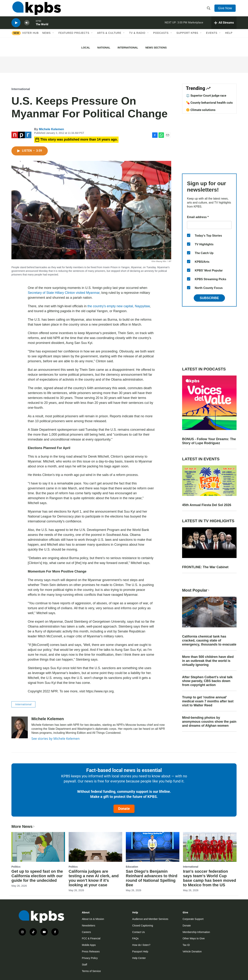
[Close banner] (243, 46)
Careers (86, 932)
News (46, 38)
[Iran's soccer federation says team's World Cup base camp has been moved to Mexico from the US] (210, 847)
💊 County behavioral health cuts (209, 103)
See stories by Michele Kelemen (56, 738)
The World (42, 28)
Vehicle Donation (192, 951)
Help (229, 38)
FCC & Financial (91, 938)
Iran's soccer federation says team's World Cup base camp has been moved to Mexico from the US (210, 878)
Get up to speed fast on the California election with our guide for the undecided (37, 876)
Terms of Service (91, 971)
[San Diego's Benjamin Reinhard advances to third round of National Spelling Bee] (153, 847)
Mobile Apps (89, 945)
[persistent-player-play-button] (16, 26)
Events (212, 38)
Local (86, 48)
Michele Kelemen (51, 129)
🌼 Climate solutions (201, 110)
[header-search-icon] (209, 10)
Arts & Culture (109, 38)
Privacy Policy (90, 958)
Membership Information (196, 932)
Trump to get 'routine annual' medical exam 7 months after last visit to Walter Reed (208, 701)
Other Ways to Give (194, 938)
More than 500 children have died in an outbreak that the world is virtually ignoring (208, 661)
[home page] (36, 10)
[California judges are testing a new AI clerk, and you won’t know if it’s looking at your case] (95, 847)
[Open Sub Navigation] (53, 38)
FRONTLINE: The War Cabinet (205, 567)
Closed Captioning (143, 926)
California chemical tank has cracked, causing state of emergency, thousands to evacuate (209, 640)
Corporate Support (193, 919)
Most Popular (196, 590)
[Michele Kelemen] (20, 727)
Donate (124, 809)
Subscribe (209, 298)
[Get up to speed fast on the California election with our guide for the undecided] (38, 847)
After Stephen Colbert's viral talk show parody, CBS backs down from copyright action (207, 681)
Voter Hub (30, 38)
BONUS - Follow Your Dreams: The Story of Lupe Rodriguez (209, 441)
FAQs (135, 938)
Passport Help (140, 951)
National (104, 48)
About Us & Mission (93, 919)
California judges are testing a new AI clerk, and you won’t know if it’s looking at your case (94, 878)
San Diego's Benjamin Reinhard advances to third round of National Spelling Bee (152, 878)
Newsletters (89, 926)
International (128, 48)
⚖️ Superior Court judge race (206, 96)
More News (23, 826)
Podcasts (161, 38)
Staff (85, 965)
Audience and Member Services (150, 919)
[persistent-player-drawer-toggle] (224, 26)
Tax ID (186, 945)
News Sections (156, 48)
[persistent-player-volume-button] (27, 26)
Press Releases (91, 951)
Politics (16, 867)
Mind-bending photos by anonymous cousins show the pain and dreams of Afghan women (209, 722)
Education (132, 867)
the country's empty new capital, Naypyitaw (119, 306)
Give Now (226, 9)
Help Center (139, 958)
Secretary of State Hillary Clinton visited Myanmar (64, 293)
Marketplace (196, 26)
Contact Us (138, 932)
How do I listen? (141, 945)
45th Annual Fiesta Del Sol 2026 (207, 505)
